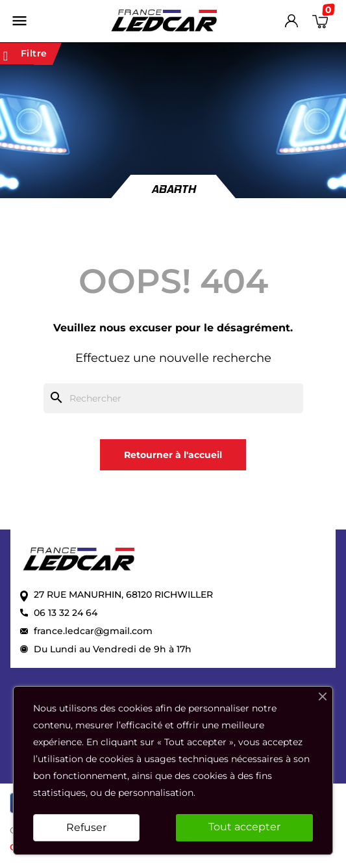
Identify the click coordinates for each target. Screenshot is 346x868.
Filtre (25, 54)
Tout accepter (244, 827)
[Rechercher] (173, 398)
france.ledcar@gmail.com (93, 631)
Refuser (86, 827)
